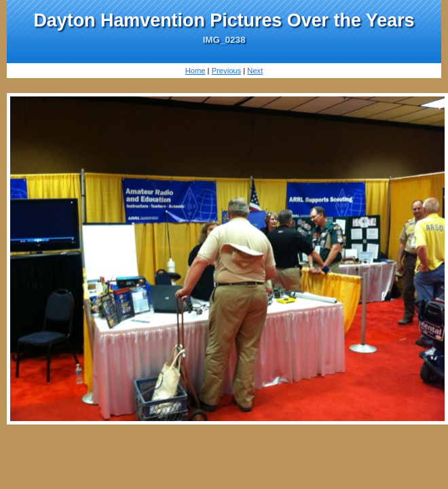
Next (255, 71)
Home (195, 71)
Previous (227, 71)
